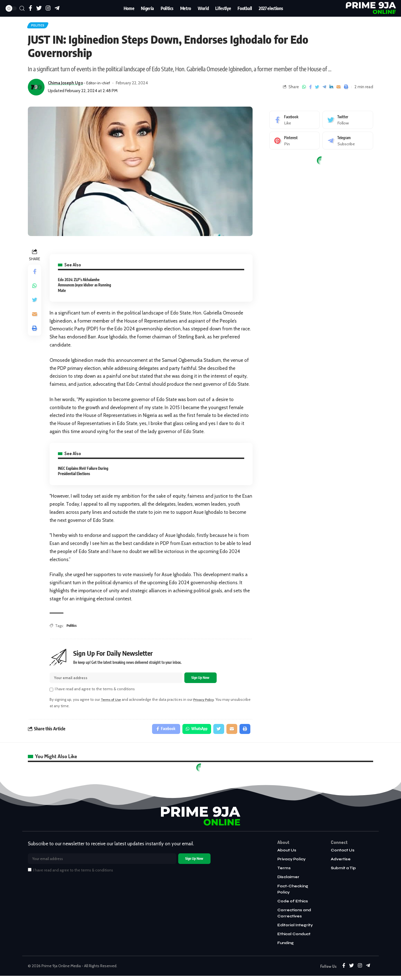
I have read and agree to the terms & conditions (95, 692)
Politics (40, 26)
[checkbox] (51, 692)
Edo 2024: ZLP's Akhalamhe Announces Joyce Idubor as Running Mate (85, 287)
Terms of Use (112, 702)
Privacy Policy (207, 702)
